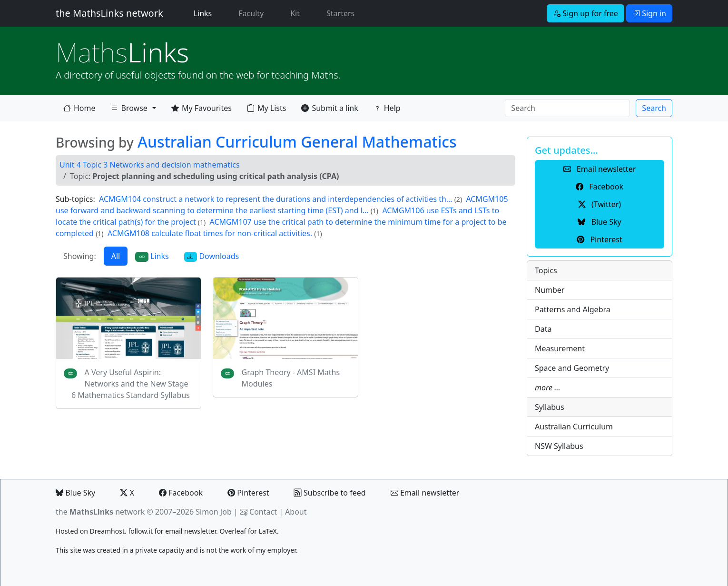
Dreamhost (107, 531)
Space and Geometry (572, 368)
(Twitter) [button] (600, 204)
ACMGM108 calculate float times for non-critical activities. (211, 233)
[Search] (567, 108)
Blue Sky (75, 493)
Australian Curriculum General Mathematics (297, 142)
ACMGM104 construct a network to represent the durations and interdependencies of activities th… (275, 199)
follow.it (140, 531)
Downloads (212, 256)
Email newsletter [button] (600, 169)
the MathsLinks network (109, 13)
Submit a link (330, 108)
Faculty (251, 13)
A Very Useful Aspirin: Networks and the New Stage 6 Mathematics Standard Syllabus (131, 384)
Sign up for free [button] (585, 13)
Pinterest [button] (599, 239)
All (116, 256)
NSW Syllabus (559, 446)
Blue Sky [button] (599, 222)
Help (387, 108)
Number (550, 290)
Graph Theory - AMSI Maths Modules (291, 378)
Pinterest (248, 493)
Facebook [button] (600, 187)
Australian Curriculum (574, 427)
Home (79, 108)
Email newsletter (425, 493)
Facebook (181, 493)
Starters (340, 13)
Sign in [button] (649, 13)
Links (205, 13)
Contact (263, 512)
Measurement (560, 348)
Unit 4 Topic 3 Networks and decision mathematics (150, 165)
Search (654, 108)
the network (100, 512)
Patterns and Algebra (573, 309)
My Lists (266, 108)
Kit (295, 13)
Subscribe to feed (330, 493)
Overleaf (233, 531)
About (296, 512)
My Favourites (202, 108)
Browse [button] (129, 110)
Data (543, 329)
